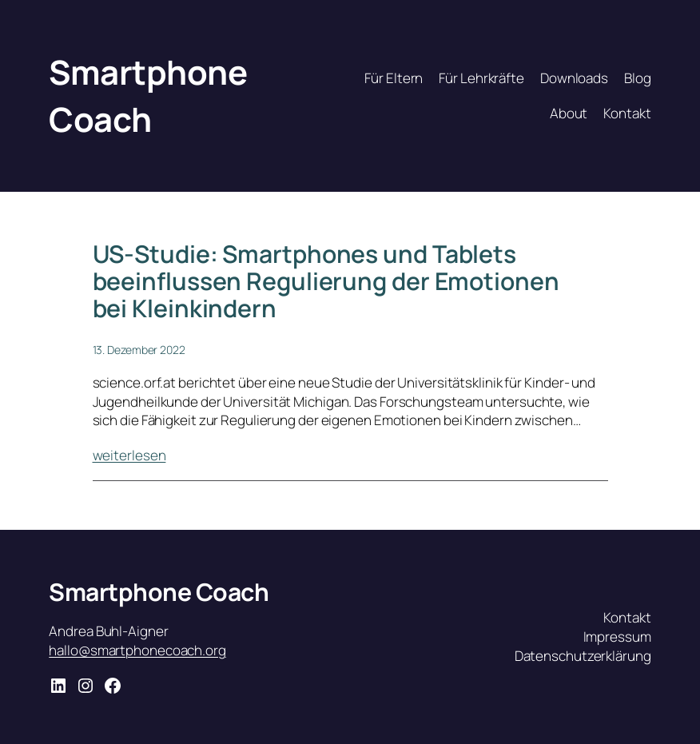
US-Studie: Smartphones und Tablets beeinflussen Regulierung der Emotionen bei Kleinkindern (326, 281)
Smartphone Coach (148, 95)
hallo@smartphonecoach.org (137, 650)
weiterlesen (129, 455)
